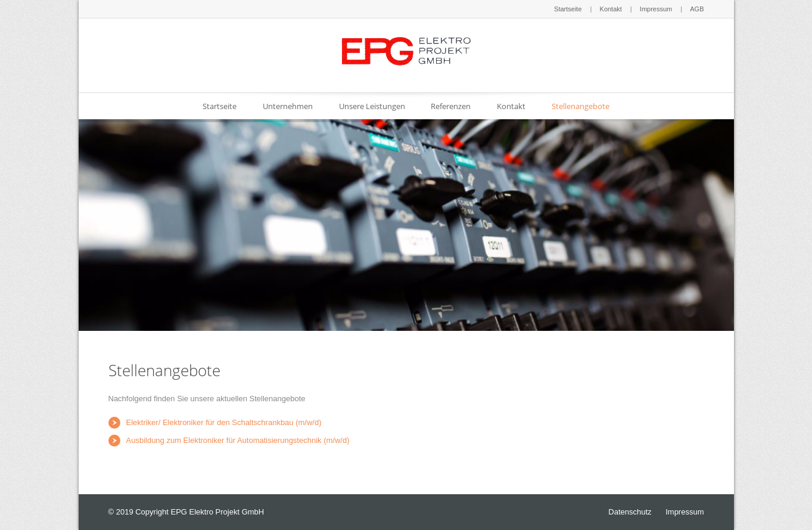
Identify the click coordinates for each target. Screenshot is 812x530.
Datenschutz (630, 512)
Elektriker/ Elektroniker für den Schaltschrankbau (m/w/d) (224, 422)
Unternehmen (288, 106)
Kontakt (611, 9)
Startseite (568, 9)
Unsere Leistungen (372, 106)
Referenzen (451, 106)
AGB (697, 9)
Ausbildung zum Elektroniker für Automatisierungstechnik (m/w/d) (238, 440)
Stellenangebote (581, 106)
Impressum (656, 9)
